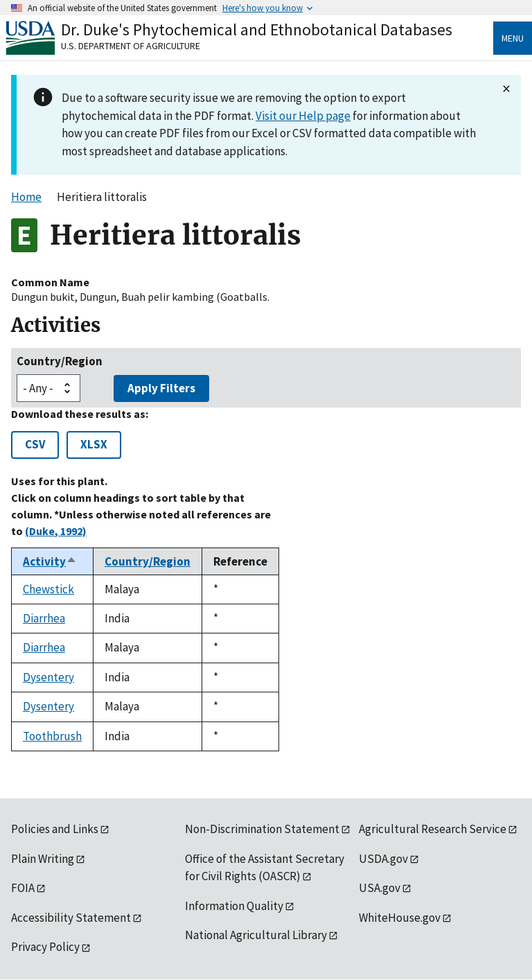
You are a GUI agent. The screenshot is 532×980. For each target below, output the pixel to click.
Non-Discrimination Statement (262, 829)
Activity (50, 561)
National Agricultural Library (256, 935)
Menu (513, 38)
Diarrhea (44, 618)
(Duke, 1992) (56, 531)
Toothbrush (52, 736)
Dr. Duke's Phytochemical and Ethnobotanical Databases (257, 29)
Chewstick (48, 589)
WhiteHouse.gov (400, 918)
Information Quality (234, 906)
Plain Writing (43, 859)
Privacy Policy (45, 947)
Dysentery (48, 677)
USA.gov (380, 888)
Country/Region (60, 361)
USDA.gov (383, 859)
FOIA (23, 888)
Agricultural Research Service (433, 829)
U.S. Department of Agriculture (131, 46)
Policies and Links (55, 829)
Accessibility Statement (71, 918)
